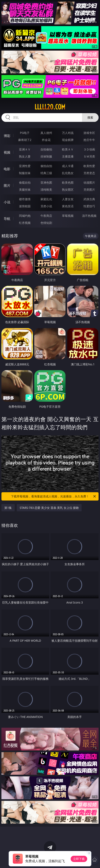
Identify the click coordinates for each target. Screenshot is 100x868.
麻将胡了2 (25, 140)
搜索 (90, 117)
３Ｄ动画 (89, 149)
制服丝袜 (25, 173)
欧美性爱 (89, 166)
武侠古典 (89, 199)
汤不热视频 (89, 216)
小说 (7, 202)
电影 (7, 169)
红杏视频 (25, 223)
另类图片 (89, 190)
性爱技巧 (89, 206)
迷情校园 (25, 206)
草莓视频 (68, 216)
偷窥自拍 (25, 182)
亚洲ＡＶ (25, 149)
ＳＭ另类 (89, 156)
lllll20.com (50, 107)
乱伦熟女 (68, 173)
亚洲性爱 (25, 166)
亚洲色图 (46, 182)
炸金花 (46, 140)
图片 (7, 185)
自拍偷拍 (46, 149)
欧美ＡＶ (68, 149)
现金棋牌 (68, 140)
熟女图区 (68, 190)
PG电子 (25, 133)
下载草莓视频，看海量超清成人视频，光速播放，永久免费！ (54, 496)
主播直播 (68, 156)
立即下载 (79, 859)
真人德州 (46, 133)
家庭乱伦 (46, 199)
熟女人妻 (25, 156)
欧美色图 (68, 182)
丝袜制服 (46, 156)
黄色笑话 (68, 206)
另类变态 (89, 173)
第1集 (8, 508)
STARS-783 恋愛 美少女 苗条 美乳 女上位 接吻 (49, 508)
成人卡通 (68, 166)
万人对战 (68, 133)
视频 (7, 152)
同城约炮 (25, 216)
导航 (7, 219)
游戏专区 (89, 133)
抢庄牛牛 (89, 140)
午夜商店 (46, 216)
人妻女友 (68, 199)
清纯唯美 (46, 190)
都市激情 (25, 199)
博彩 (7, 136)
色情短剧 (46, 223)
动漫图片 (89, 182)
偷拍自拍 (46, 166)
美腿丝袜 (25, 190)
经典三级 (46, 173)
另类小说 (46, 206)
